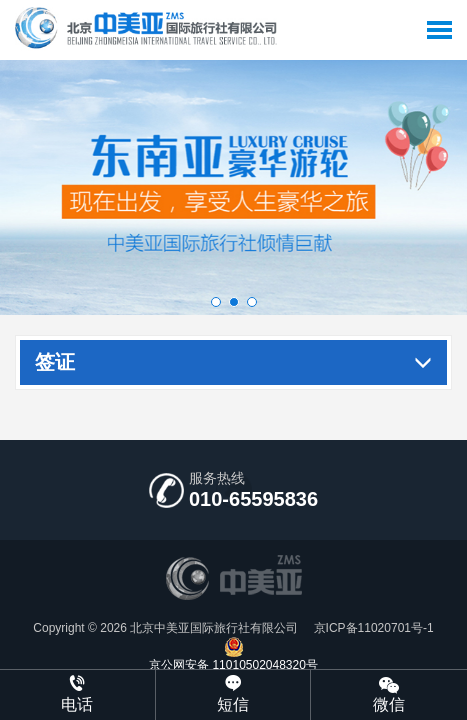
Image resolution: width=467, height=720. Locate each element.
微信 (389, 693)
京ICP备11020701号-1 (371, 628)
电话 (77, 694)
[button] (216, 302)
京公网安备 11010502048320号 (233, 654)
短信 (233, 694)
